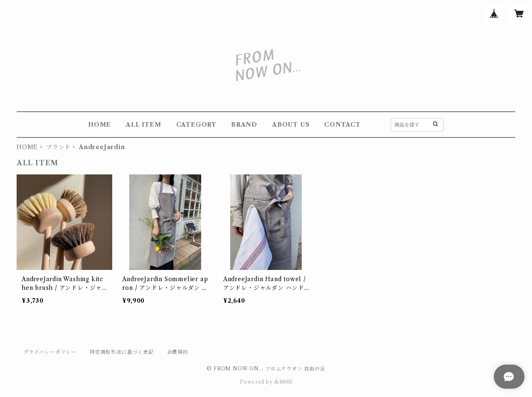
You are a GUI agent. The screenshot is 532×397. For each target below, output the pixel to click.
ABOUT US (291, 125)
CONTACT (342, 125)
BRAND (244, 125)
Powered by (266, 382)
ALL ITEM (143, 125)
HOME (100, 125)
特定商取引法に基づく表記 (122, 352)
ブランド (58, 147)
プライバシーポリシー (50, 352)
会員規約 (178, 352)
